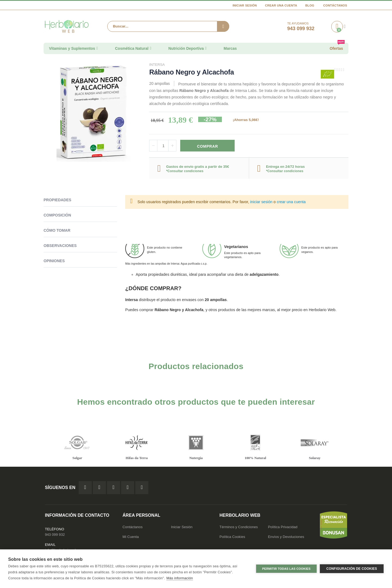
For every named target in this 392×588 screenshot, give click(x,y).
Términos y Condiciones (239, 528)
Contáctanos (335, 5)
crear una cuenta (291, 202)
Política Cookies (232, 538)
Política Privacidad (283, 528)
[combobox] (168, 26)
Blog (310, 5)
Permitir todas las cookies (286, 569)
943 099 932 (55, 535)
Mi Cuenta (131, 538)
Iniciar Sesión (245, 5)
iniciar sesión (261, 202)
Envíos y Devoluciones (286, 538)
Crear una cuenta (281, 5)
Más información (180, 578)
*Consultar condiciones (185, 171)
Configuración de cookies (352, 569)
